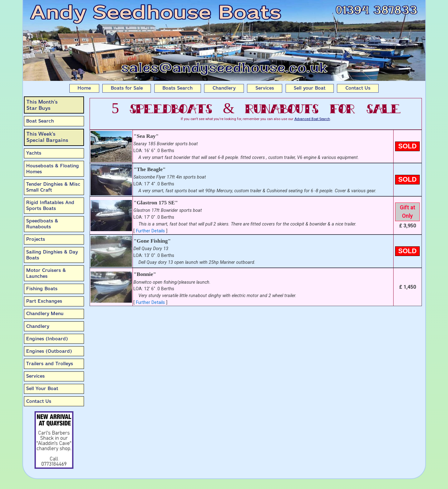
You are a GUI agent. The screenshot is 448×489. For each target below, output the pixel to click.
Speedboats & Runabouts (42, 224)
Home (84, 88)
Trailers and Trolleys (50, 364)
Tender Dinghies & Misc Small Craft (53, 187)
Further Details (150, 231)
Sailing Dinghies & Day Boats (52, 255)
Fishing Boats (42, 289)
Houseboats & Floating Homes (53, 169)
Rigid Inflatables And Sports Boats (50, 205)
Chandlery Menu (45, 314)
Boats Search (177, 88)
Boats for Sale (127, 88)
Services (265, 88)
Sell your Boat (310, 88)
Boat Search (40, 121)
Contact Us (358, 88)
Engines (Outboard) (49, 351)
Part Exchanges (44, 301)
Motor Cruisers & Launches (46, 273)
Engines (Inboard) (47, 339)
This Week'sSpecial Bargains (47, 137)
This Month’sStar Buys (42, 105)
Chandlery (224, 88)
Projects (36, 239)
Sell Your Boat (42, 389)
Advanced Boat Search (312, 119)
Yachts (34, 153)
